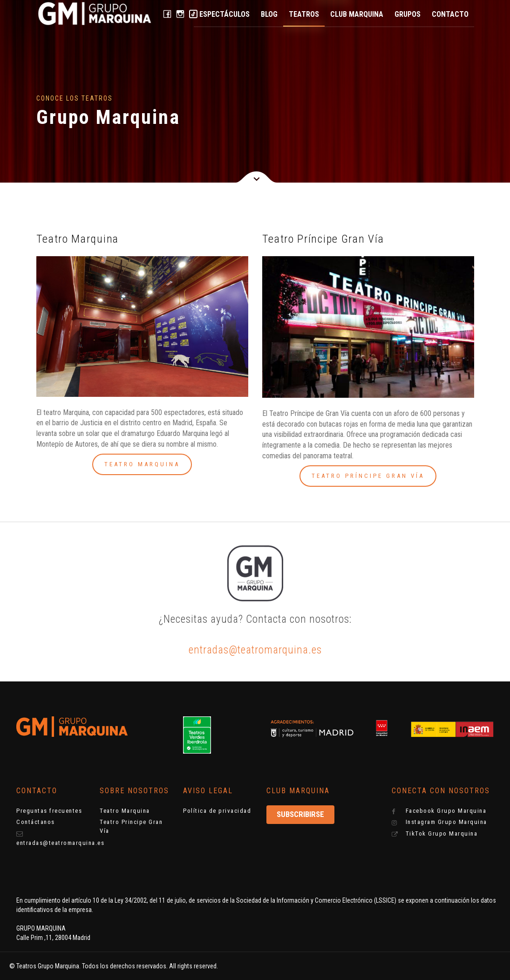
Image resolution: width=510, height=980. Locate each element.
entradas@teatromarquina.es (255, 650)
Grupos (408, 14)
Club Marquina (357, 14)
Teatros (304, 14)
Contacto (450, 14)
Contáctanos (36, 822)
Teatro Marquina (125, 811)
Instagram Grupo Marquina (439, 822)
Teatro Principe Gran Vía (131, 826)
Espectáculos (224, 14)
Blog (269, 14)
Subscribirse (300, 814)
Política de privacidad (217, 811)
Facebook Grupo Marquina (439, 811)
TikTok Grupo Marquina (435, 834)
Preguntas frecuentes (49, 811)
